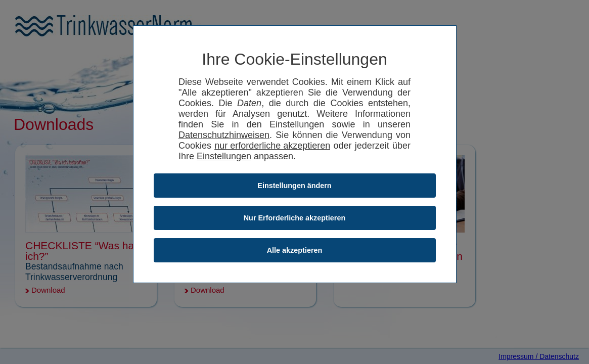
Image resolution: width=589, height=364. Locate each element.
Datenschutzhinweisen (224, 135)
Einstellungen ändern (294, 186)
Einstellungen (224, 156)
